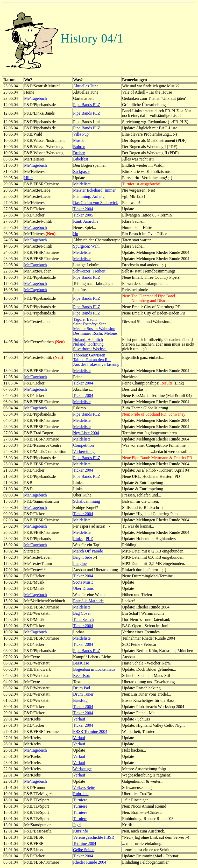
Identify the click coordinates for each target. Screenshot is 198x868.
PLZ (89, 539)
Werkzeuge (82, 769)
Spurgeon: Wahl (86, 246)
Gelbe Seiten (84, 850)
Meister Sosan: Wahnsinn (94, 329)
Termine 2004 (85, 843)
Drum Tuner (83, 694)
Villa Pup (81, 134)
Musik (78, 140)
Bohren (79, 147)
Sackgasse (82, 171)
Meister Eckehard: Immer (94, 190)
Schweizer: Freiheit (89, 271)
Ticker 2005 (83, 215)
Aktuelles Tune (86, 86)
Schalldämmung (87, 501)
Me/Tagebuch (36, 98)
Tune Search (83, 619)
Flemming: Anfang (89, 196)
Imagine (80, 563)
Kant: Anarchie (86, 221)
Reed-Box (82, 675)
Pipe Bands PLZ (87, 105)
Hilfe (28, 178)
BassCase (81, 663)
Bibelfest (81, 159)
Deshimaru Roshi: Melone (95, 333)
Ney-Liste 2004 (86, 433)
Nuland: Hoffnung (88, 344)
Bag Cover (82, 613)
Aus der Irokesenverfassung (96, 364)
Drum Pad (82, 688)
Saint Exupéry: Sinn (90, 324)
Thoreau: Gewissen (89, 355)
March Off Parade (88, 551)
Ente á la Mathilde (88, 601)
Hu (76, 234)
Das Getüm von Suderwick (96, 203)
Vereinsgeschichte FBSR (94, 837)
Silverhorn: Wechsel (90, 349)
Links (78, 539)
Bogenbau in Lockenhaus (94, 669)
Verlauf (79, 719)
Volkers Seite (84, 787)
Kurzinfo (81, 831)
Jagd (77, 825)
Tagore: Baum (85, 319)
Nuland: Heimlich (88, 339)
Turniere (80, 800)
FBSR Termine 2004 (90, 731)
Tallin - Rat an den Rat (92, 360)
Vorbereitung (84, 451)
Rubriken (81, 794)
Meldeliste (82, 184)
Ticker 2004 (83, 209)
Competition (83, 445)
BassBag (80, 700)
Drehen (79, 153)
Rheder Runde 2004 (90, 862)
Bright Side (83, 557)
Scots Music (83, 582)
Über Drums (83, 588)
